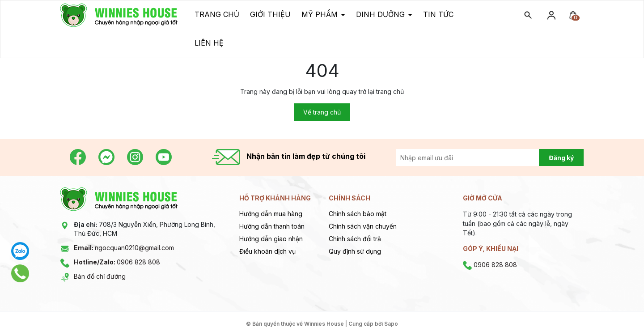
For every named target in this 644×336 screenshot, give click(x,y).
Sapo (391, 324)
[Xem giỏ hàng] (573, 15)
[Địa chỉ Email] (477, 157)
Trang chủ (217, 14)
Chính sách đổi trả (355, 239)
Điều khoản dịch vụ (267, 251)
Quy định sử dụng (355, 251)
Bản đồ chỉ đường (100, 276)
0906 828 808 (117, 262)
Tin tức (438, 14)
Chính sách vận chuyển (363, 226)
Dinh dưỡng (381, 14)
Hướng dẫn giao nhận (271, 239)
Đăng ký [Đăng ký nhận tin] (561, 158)
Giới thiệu (270, 14)
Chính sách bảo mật (358, 214)
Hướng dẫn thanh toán (272, 226)
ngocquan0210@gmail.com (124, 248)
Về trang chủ (322, 112)
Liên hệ (209, 43)
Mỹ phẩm (321, 14)
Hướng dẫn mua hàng (271, 214)
